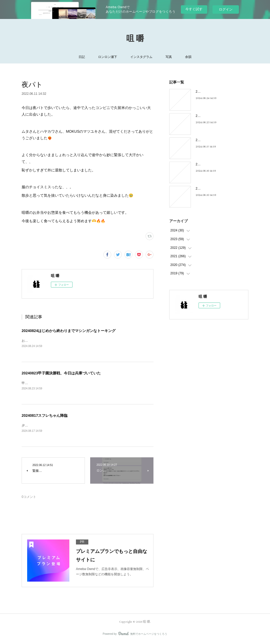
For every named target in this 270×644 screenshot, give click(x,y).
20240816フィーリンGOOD (215, 164)
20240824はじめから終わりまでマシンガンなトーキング (69, 331)
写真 (169, 57)
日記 (82, 57)
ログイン (226, 9)
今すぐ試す (194, 9)
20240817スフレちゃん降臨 (45, 416)
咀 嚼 (135, 39)
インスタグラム (141, 57)
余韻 (188, 57)
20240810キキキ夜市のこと (215, 189)
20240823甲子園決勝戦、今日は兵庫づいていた (61, 373)
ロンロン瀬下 (108, 57)
